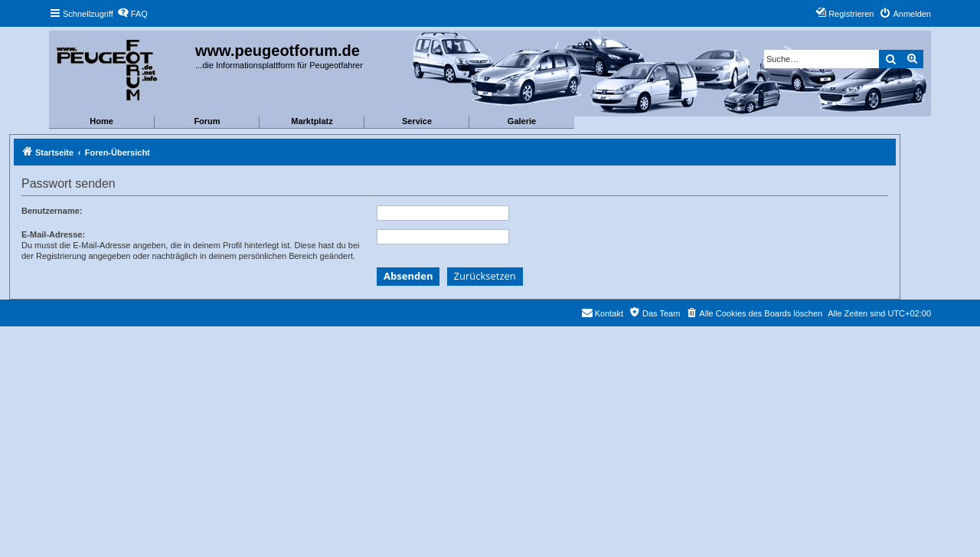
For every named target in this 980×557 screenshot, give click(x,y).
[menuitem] (132, 14)
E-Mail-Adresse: (53, 234)
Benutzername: (52, 211)
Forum (207, 121)
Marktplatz (312, 121)
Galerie (522, 121)
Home (101, 121)
